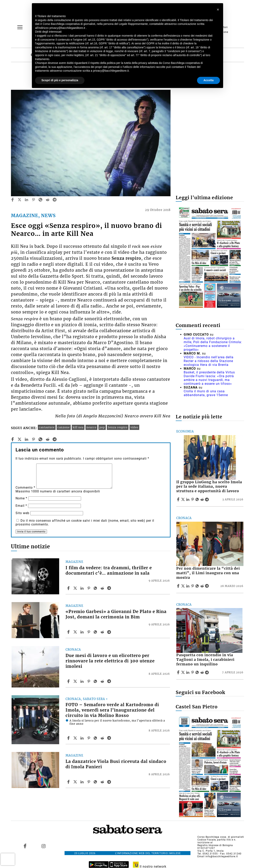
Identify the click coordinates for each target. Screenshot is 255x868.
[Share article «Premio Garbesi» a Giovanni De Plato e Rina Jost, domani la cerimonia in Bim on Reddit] (103, 632)
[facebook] (13, 200)
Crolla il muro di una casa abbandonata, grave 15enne (206, 393)
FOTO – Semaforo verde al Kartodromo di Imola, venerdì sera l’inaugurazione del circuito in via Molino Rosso (112, 710)
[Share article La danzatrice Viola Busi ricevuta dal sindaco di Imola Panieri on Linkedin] (82, 782)
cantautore (47, 427)
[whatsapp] (40, 200)
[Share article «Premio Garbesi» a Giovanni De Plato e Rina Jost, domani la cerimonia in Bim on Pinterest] (89, 632)
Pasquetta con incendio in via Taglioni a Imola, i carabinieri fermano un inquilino (205, 660)
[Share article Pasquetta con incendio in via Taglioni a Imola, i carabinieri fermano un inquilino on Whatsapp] (198, 672)
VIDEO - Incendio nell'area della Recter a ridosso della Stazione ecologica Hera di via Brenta (209, 361)
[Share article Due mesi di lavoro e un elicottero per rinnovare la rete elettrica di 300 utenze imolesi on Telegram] (110, 681)
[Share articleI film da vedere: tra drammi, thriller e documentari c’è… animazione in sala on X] (76, 588)
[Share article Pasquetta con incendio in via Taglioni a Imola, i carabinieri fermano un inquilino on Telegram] (207, 672)
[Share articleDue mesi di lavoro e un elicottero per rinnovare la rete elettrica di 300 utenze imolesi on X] (76, 681)
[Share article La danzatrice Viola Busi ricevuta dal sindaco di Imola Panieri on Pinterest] (89, 782)
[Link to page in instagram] (43, 846)
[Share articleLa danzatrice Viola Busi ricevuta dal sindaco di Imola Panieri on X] (76, 782)
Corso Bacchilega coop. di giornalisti (221, 837)
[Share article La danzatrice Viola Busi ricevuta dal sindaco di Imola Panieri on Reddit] (103, 782)
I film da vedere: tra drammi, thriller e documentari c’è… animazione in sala (109, 571)
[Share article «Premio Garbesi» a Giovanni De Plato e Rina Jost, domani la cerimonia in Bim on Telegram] (110, 632)
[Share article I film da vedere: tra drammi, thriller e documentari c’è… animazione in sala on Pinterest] (89, 588)
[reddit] (48, 200)
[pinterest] (33, 200)
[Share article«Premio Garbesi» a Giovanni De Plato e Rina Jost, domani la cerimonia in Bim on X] (76, 632)
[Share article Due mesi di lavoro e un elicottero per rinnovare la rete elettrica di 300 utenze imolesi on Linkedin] (82, 681)
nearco (91, 427)
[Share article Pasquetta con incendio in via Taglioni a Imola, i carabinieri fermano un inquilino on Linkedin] (188, 672)
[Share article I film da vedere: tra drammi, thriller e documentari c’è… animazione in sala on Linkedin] (82, 588)
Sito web (22, 513)
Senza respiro (118, 427)
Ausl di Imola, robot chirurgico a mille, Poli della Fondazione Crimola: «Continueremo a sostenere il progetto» (213, 344)
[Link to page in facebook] (25, 846)
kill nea (78, 427)
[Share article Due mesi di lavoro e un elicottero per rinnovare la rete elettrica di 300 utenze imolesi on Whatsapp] (96, 681)
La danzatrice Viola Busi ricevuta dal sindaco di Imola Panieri (116, 764)
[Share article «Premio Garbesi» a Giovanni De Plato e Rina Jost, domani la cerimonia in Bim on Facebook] (69, 632)
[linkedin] (26, 200)
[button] (218, 10)
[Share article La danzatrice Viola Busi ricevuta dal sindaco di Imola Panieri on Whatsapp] (96, 782)
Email (21, 506)
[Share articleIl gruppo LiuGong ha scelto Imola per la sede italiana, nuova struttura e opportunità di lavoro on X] (183, 499)
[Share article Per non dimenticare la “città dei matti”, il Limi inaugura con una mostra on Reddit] (203, 586)
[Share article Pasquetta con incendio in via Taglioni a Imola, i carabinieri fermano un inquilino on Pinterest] (193, 672)
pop (102, 427)
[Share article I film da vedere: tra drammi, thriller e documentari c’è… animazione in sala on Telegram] (110, 588)
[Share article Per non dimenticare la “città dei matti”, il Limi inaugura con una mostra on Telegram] (207, 586)
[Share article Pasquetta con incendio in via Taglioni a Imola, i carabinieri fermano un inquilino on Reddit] (203, 672)
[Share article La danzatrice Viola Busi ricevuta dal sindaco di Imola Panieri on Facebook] (69, 782)
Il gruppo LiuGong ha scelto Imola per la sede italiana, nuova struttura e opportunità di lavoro (209, 487)
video (134, 427)
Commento (25, 488)
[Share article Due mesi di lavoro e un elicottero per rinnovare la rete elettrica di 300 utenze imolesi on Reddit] (103, 681)
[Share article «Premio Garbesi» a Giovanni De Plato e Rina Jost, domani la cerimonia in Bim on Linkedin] (82, 632)
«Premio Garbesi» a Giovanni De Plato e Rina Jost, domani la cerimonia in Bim (116, 614)
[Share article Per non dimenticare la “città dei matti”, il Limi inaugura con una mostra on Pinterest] (193, 586)
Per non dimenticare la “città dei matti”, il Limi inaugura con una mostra (208, 573)
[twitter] (20, 200)
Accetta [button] (208, 80)
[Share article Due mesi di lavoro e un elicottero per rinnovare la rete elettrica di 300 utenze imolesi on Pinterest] (89, 681)
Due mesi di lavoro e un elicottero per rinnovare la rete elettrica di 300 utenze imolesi (110, 661)
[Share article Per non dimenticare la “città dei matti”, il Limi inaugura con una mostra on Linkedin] (188, 586)
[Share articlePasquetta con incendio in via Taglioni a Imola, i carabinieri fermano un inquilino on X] (183, 672)
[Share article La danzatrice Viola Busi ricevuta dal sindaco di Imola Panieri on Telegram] (110, 782)
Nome (21, 498)
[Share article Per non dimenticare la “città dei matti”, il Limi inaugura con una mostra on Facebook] (179, 586)
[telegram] (55, 200)
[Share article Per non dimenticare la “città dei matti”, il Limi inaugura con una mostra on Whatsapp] (198, 586)
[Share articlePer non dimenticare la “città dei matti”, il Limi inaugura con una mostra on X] (183, 586)
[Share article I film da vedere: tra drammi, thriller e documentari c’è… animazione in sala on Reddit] (103, 588)
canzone (64, 427)
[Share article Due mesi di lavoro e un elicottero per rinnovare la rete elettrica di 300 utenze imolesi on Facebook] (69, 681)
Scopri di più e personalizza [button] (60, 80)
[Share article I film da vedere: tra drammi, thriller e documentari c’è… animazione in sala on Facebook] (69, 588)
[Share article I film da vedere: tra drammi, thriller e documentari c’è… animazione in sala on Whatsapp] (96, 588)
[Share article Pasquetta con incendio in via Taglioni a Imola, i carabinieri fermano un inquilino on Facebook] (179, 672)
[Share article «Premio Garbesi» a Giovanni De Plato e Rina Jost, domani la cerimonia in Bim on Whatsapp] (96, 632)
